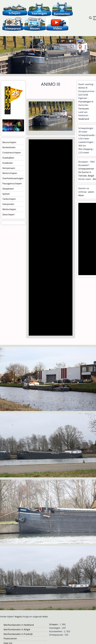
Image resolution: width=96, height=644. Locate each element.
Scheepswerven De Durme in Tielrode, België (86, 172)
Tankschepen (9, 199)
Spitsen (6, 194)
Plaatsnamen (10, 638)
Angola (18, 617)
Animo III (83, 88)
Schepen (53, 624)
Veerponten (8, 204)
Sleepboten (8, 189)
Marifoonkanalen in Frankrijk (18, 634)
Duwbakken (8, 158)
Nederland (84, 119)
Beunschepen (9, 142)
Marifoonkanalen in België (17, 629)
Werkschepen (9, 209)
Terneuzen (84, 109)
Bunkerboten (9, 147)
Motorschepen (10, 173)
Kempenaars (9, 168)
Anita (45, 617)
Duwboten (8, 163)
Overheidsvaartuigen (13, 178)
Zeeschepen (8, 214)
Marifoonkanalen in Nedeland (19, 625)
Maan (81, 195)
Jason (91, 192)
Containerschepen (12, 153)
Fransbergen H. (86, 102)
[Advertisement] (50, 238)
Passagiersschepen (12, 183)
